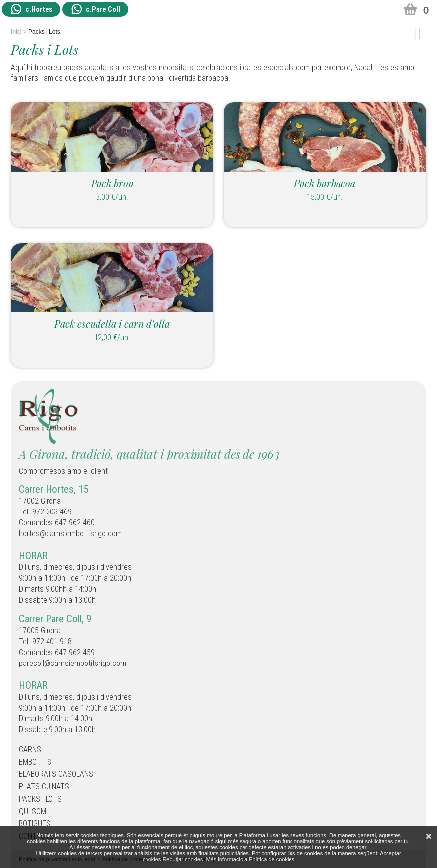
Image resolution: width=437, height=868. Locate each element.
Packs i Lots (40, 799)
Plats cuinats (44, 787)
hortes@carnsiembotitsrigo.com (70, 534)
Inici (16, 32)
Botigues (35, 824)
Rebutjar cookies (183, 859)
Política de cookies (272, 859)
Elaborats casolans (56, 774)
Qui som (32, 811)
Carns (30, 749)
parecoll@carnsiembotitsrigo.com (73, 663)
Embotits (35, 762)
